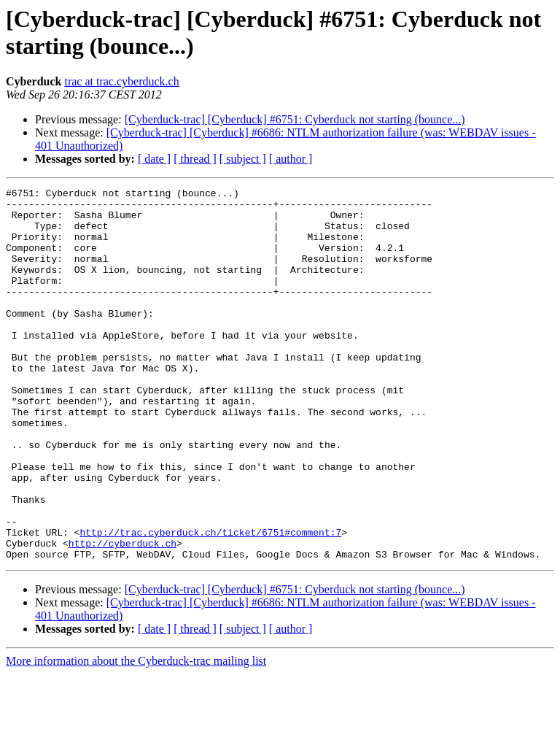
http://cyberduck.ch (122, 615)
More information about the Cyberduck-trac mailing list (136, 735)
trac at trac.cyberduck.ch (121, 81)
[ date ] (154, 159)
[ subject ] (243, 159)
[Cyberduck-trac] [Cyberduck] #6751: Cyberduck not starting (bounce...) (295, 119)
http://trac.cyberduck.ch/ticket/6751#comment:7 (210, 602)
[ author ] (291, 159)
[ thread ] (195, 159)
